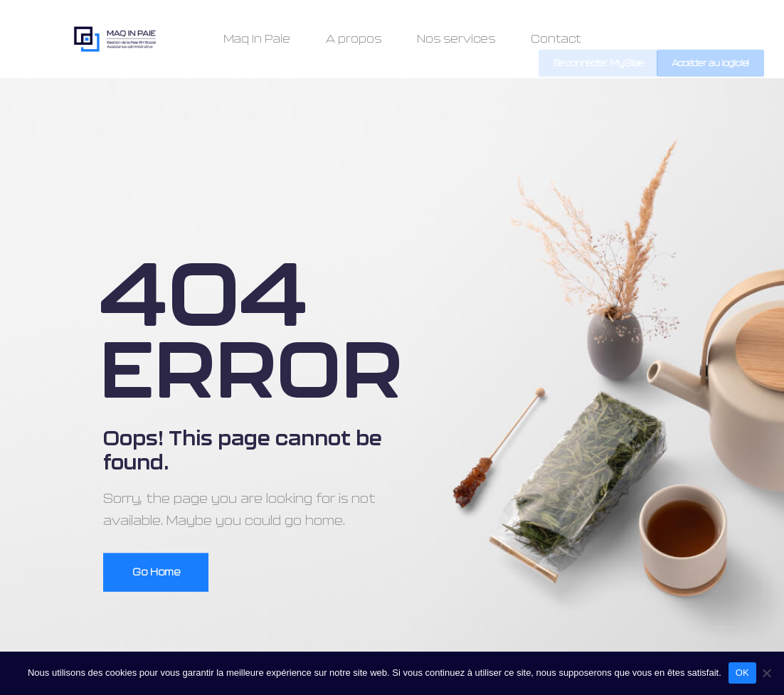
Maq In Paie (257, 39)
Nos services (456, 39)
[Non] (766, 673)
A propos (354, 39)
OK (742, 673)
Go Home (156, 573)
